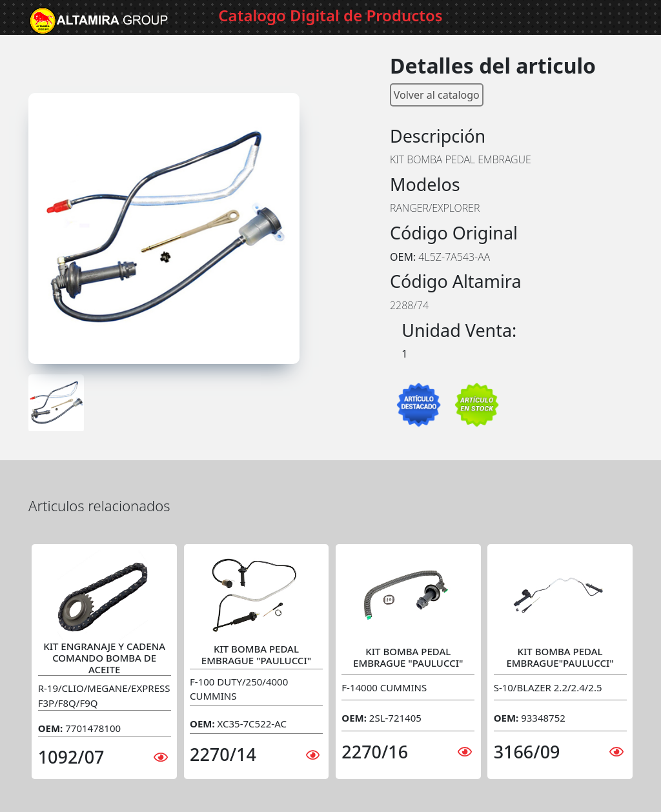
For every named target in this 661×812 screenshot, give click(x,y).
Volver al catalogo (437, 95)
